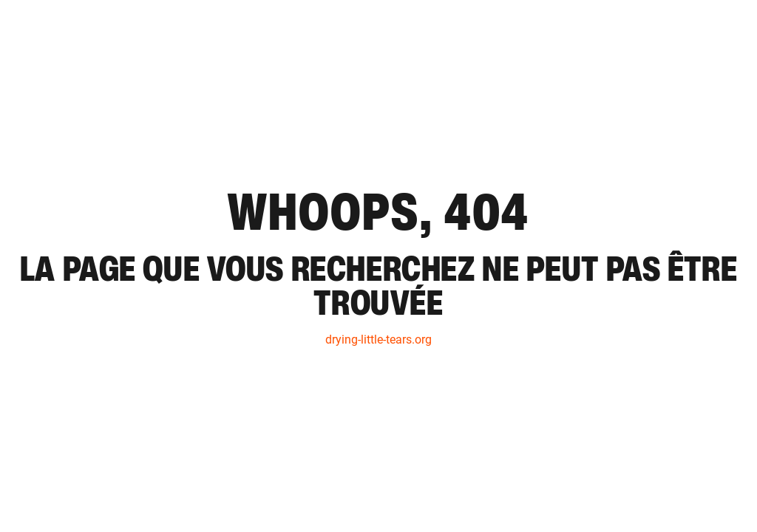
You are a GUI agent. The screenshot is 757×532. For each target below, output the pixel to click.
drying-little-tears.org (378, 340)
